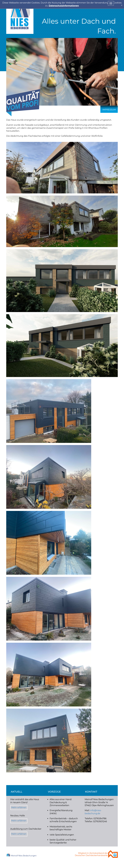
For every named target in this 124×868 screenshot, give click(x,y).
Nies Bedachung (20, 17)
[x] (122, 5)
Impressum (109, 110)
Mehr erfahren (19, 807)
